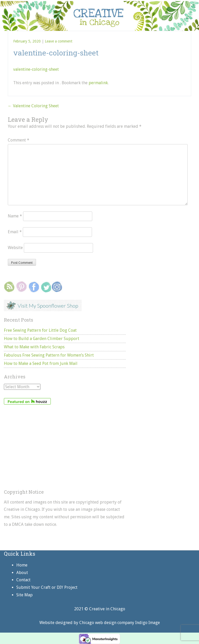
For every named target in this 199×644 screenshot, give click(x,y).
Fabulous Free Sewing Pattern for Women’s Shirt (49, 355)
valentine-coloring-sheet (36, 69)
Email (15, 232)
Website (15, 248)
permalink (98, 83)
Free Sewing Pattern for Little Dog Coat (40, 330)
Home (22, 565)
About (22, 573)
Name (15, 216)
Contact (23, 580)
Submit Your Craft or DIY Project (47, 587)
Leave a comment (59, 41)
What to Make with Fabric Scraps (34, 347)
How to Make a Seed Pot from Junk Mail (41, 363)
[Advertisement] (65, 447)
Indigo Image (148, 623)
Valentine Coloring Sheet (33, 106)
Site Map (24, 595)
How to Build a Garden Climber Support (42, 339)
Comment (19, 140)
